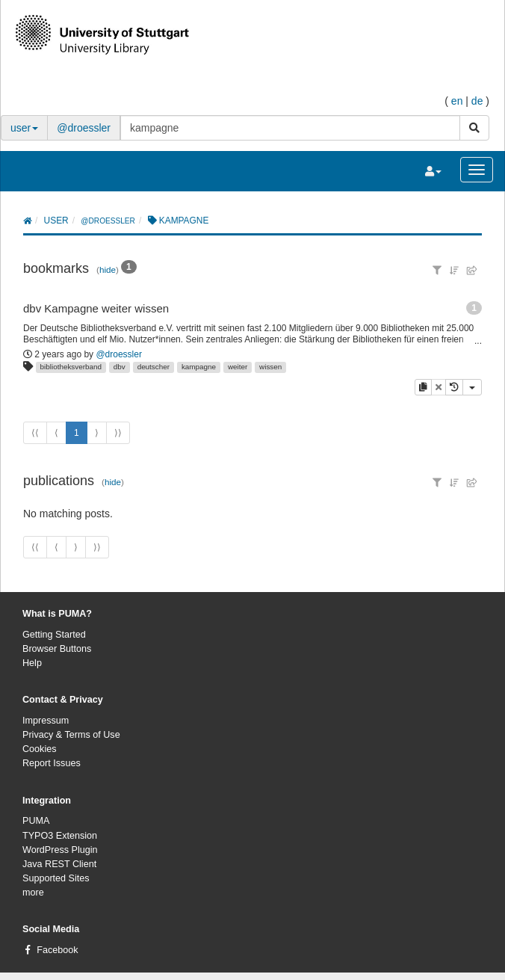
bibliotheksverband (71, 367)
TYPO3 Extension (60, 836)
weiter (238, 367)
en (457, 101)
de (477, 101)
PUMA (36, 821)
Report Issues (52, 763)
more (33, 893)
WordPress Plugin (60, 850)
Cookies (40, 749)
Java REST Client (59, 864)
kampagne (199, 367)
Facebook (57, 950)
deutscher (154, 367)
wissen (270, 367)
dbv (120, 367)
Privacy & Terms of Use (71, 735)
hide (108, 269)
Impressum (46, 721)
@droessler (84, 128)
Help (32, 663)
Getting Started (54, 635)
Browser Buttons (57, 649)
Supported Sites (56, 878)
